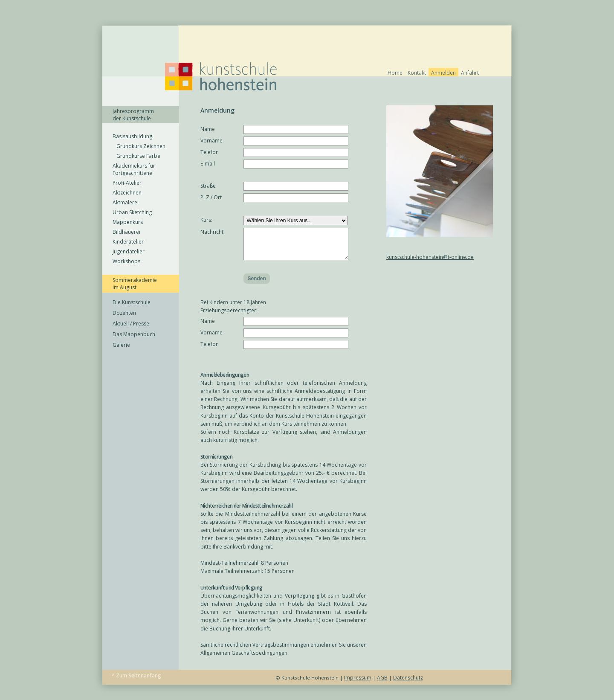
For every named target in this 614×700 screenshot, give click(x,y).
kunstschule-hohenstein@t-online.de (430, 257)
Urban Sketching (132, 212)
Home (395, 73)
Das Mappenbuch (134, 334)
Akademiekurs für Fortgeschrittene (134, 169)
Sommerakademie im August (135, 284)
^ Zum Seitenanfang (136, 682)
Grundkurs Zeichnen (139, 146)
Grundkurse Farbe (136, 156)
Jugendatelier (129, 251)
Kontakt (417, 73)
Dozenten (124, 313)
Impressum (358, 684)
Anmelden (443, 73)
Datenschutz (408, 684)
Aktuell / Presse (131, 324)
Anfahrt (470, 73)
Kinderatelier (128, 242)
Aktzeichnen (127, 193)
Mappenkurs (128, 222)
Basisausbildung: (133, 136)
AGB (382, 684)
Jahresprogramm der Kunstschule (133, 115)
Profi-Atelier (127, 183)
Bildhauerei (126, 232)
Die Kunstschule (132, 302)
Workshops (126, 261)
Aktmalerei (126, 202)
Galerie (121, 345)
